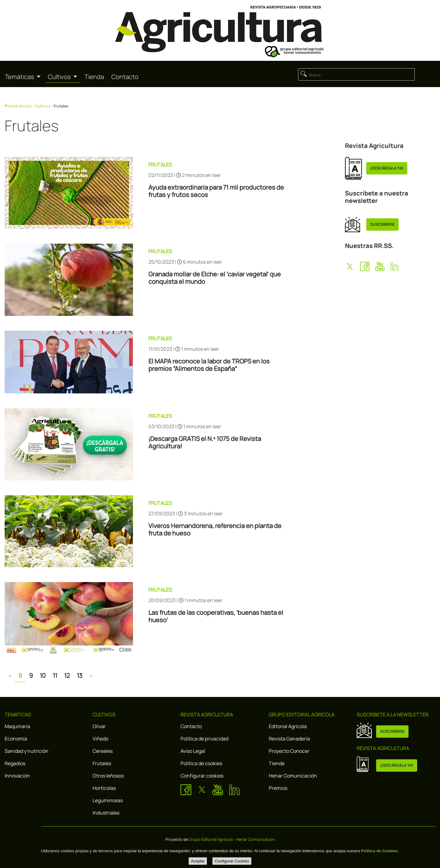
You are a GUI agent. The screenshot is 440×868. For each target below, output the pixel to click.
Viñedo (100, 739)
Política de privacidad (204, 739)
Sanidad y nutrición (27, 751)
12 (67, 675)
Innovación (17, 776)
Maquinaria (17, 726)
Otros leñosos (108, 776)
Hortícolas (104, 788)
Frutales (102, 763)
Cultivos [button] (60, 77)
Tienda (94, 77)
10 (43, 675)
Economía (16, 739)
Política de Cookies (379, 851)
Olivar (99, 726)
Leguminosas (108, 800)
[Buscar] (357, 74)
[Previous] (10, 675)
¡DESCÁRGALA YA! (387, 168)
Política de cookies (201, 763)
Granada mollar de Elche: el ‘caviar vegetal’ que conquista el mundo (215, 278)
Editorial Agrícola (288, 726)
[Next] (91, 675)
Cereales (103, 751)
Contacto (125, 77)
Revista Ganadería (289, 739)
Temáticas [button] (20, 77)
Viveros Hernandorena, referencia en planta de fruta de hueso (215, 530)
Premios (278, 788)
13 (80, 675)
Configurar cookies (202, 776)
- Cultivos (41, 106)
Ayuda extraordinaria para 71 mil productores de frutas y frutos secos (216, 191)
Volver (13, 106)
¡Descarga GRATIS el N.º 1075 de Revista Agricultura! (205, 442)
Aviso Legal (193, 751)
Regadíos (15, 763)
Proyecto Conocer (289, 751)
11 (55, 675)
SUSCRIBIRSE (382, 224)
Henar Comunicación (293, 776)
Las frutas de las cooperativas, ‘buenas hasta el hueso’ (216, 616)
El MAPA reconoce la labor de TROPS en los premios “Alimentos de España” (209, 365)
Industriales (106, 813)
